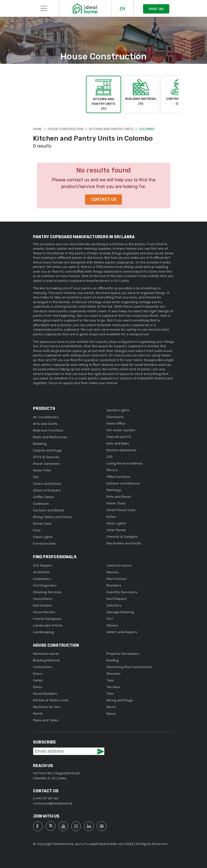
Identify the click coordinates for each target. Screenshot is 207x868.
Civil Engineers (45, 585)
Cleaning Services (47, 592)
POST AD (156, 9)
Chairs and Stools (47, 484)
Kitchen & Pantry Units (51, 700)
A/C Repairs (43, 565)
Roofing (113, 660)
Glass (38, 687)
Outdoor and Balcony (123, 483)
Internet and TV (119, 437)
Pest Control (116, 579)
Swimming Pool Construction (129, 667)
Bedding (40, 444)
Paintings (114, 490)
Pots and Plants (119, 497)
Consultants (43, 599)
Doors (38, 674)
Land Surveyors (119, 565)
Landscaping (43, 632)
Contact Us (103, 200)
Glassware (115, 417)
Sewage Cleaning (120, 612)
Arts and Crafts (45, 424)
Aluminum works (46, 654)
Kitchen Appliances (122, 450)
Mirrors (112, 470)
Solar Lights (116, 523)
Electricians (42, 605)
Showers (113, 674)
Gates (38, 680)
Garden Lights (118, 410)
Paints (38, 714)
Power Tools (116, 503)
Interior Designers (47, 619)
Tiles (110, 694)
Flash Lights (43, 537)
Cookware (41, 504)
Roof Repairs (117, 599)
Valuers (112, 625)
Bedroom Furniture (48, 430)
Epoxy (111, 714)
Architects (41, 572)
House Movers (44, 612)
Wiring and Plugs (120, 700)
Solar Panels (116, 530)
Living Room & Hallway (125, 463)
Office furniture (118, 477)
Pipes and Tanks (46, 720)
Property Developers (123, 654)
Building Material (46, 660)
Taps (110, 680)
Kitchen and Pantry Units (111, 129)
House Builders (45, 694)
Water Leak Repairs (122, 632)
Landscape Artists (48, 625)
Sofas (111, 517)
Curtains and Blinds (49, 510)
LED (109, 457)
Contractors (43, 667)
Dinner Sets (42, 524)
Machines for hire (47, 707)
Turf (110, 619)
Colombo (147, 129)
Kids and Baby (118, 443)
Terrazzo (113, 687)
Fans (37, 530)
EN (122, 9)
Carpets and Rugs (47, 450)
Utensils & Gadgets (122, 537)
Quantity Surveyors (122, 592)
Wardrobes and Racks (124, 543)
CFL (36, 477)
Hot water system (121, 430)
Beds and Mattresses (50, 437)
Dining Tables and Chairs (53, 517)
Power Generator (47, 464)
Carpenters (42, 579)
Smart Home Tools (121, 510)
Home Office (116, 423)
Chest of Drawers (47, 490)
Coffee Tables (44, 497)
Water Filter (42, 470)
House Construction (66, 129)
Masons (113, 572)
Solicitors (114, 605)
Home (37, 129)
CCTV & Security (46, 457)
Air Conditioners (46, 417)
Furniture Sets (44, 544)
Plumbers (114, 585)
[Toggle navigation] (44, 8)
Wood (111, 707)
